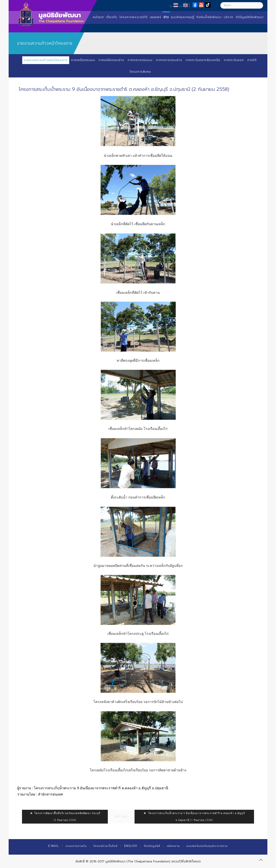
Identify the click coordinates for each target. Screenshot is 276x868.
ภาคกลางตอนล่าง (169, 60)
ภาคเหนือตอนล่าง (111, 60)
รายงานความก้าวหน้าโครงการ (46, 60)
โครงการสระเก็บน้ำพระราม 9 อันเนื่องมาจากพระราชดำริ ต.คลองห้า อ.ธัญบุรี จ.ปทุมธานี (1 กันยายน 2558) (194, 817)
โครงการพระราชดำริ (134, 17)
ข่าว (166, 17)
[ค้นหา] (242, 5)
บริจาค (229, 17)
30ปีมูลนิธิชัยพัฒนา (250, 17)
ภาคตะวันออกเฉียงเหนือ (203, 60)
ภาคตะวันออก (234, 60)
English (131, 846)
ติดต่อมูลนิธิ (152, 846)
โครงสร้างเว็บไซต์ (105, 846)
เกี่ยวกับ (112, 17)
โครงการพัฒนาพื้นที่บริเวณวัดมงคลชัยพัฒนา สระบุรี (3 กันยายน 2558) (65, 817)
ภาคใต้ (252, 60)
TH (171, 6)
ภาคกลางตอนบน (140, 60)
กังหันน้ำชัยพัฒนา (209, 17)
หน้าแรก (98, 17)
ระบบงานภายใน (76, 846)
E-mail (54, 846)
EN (181, 6)
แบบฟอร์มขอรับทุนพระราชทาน (207, 846)
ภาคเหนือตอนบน (83, 60)
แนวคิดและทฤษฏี (183, 17)
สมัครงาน (173, 846)
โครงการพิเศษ (140, 72)
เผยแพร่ (156, 17)
